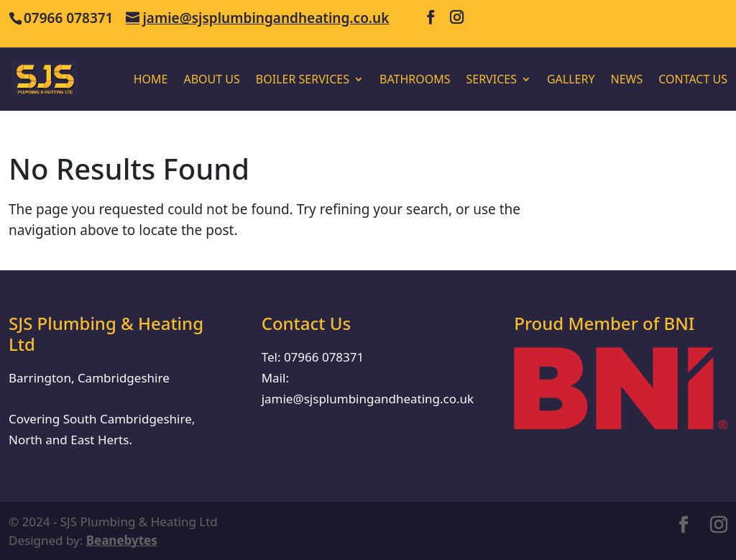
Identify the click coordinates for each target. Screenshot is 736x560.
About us (211, 81)
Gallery (571, 81)
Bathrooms (415, 81)
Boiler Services (303, 81)
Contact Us (693, 81)
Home (151, 81)
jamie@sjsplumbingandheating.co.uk (368, 399)
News (626, 81)
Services (491, 81)
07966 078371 (324, 357)
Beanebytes (122, 540)
